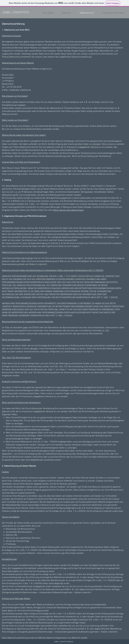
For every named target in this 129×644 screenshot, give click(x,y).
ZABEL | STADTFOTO (16, 12)
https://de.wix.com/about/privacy (68, 210)
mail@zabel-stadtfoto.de (20, 90)
